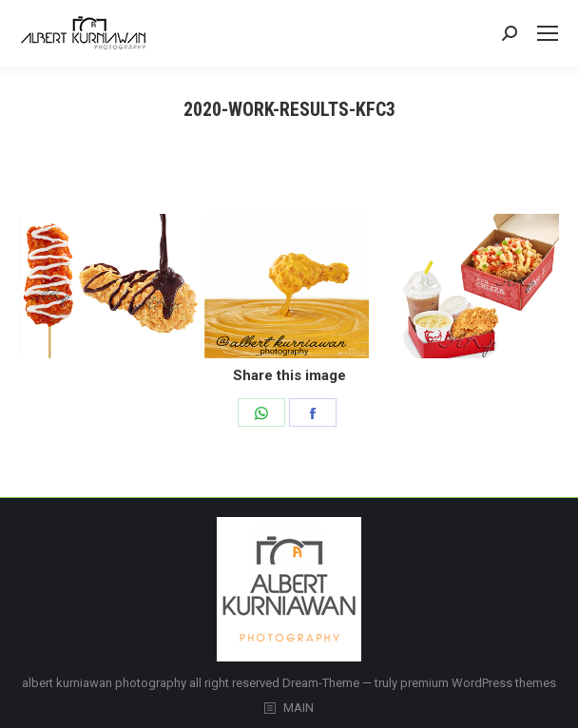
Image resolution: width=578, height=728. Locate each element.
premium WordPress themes (478, 683)
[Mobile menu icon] (548, 33)
